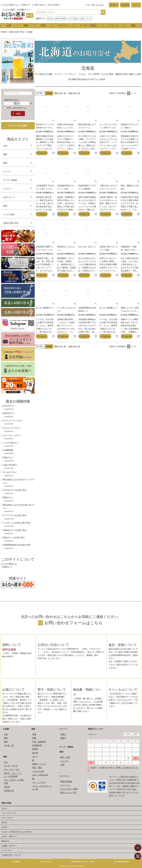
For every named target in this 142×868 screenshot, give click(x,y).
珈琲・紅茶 (65, 757)
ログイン (136, 5)
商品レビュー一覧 (68, 792)
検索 (103, 12)
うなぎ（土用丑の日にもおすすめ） (17, 832)
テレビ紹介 (73, 19)
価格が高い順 (74, 93)
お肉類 (6, 729)
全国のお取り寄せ (17, 32)
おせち (4, 808)
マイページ (64, 776)
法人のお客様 (53, 5)
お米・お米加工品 (40, 775)
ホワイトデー (7, 818)
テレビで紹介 (9, 214)
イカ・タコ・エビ (12, 769)
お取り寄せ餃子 (61, 19)
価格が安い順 (60, 93)
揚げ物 (35, 753)
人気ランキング (86, 19)
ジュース (64, 761)
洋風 (34, 734)
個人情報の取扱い (122, 862)
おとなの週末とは (10, 5)
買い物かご (114, 5)
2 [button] (132, 93)
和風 (34, 738)
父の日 (50, 19)
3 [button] (135, 93)
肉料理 (35, 749)
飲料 (61, 752)
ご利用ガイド (26, 5)
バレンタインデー (9, 813)
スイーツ (63, 26)
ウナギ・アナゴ (11, 766)
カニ (6, 762)
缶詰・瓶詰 (37, 767)
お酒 (62, 765)
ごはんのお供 (38, 771)
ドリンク (114, 26)
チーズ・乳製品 (88, 26)
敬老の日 (5, 841)
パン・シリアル (39, 782)
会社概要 (16, 861)
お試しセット (9, 197)
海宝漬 (7, 787)
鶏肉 (6, 742)
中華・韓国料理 (39, 742)
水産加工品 (9, 791)
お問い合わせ (39, 5)
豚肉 (6, 738)
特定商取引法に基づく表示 (83, 862)
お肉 (9, 26)
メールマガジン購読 (69, 789)
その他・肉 (9, 745)
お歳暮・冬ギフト (9, 846)
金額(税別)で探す (11, 100)
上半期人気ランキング (11, 855)
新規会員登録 (125, 5)
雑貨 (133, 26)
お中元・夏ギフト (9, 836)
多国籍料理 (37, 745)
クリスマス (6, 850)
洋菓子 (63, 734)
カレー (35, 756)
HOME (4, 32)
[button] (139, 93)
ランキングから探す (18, 126)
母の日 (4, 822)
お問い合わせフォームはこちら (74, 623)
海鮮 (26, 26)
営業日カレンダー (96, 729)
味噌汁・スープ (39, 764)
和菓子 (63, 738)
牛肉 (6, 734)
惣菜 (43, 26)
